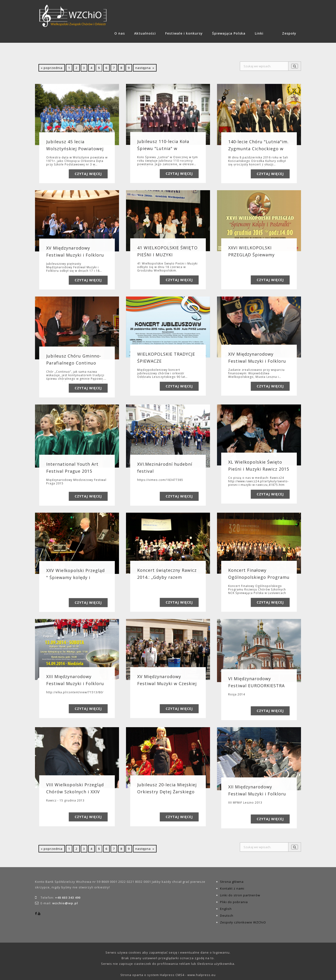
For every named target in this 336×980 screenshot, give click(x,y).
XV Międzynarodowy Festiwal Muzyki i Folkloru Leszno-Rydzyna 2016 (75, 255)
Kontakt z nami (232, 888)
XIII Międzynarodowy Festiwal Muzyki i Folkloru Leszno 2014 (75, 684)
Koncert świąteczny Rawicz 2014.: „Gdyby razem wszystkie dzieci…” (167, 577)
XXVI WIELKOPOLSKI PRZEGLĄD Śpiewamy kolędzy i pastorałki (251, 255)
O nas (120, 33)
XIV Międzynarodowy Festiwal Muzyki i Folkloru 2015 (257, 361)
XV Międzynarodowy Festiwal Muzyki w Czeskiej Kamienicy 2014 (167, 684)
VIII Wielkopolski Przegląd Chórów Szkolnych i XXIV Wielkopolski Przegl (75, 792)
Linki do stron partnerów (240, 895)
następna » (145, 68)
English (226, 909)
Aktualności (145, 33)
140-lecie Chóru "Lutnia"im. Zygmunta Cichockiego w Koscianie (258, 149)
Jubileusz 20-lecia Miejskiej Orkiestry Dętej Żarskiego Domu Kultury (167, 792)
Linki (259, 33)
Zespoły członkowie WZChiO (243, 922)
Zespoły (289, 33)
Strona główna (232, 882)
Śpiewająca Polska (229, 33)
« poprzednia (52, 68)
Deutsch (227, 916)
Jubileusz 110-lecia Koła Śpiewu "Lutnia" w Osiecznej (163, 148)
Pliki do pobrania (234, 902)
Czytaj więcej (88, 174)
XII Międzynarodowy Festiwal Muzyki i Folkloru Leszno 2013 (257, 794)
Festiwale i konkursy (184, 33)
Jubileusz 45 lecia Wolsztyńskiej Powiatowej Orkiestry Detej (75, 149)
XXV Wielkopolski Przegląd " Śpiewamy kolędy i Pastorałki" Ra (75, 577)
